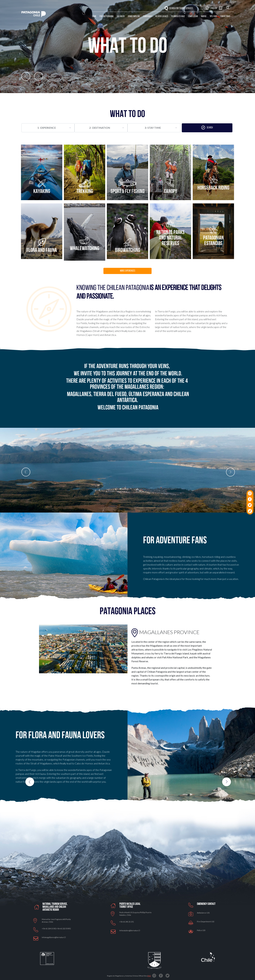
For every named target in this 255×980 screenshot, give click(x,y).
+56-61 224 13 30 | (49, 929)
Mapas (204, 17)
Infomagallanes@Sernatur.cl (54, 937)
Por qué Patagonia (107, 17)
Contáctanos (225, 17)
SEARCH (207, 127)
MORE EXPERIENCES (128, 271)
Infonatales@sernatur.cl (130, 930)
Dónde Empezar (134, 17)
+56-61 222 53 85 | (64, 929)
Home (94, 17)
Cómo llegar (193, 17)
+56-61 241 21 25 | (127, 922)
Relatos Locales (162, 17)
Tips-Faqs (213, 17)
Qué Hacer (121, 17)
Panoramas (148, 17)
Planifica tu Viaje (178, 17)
